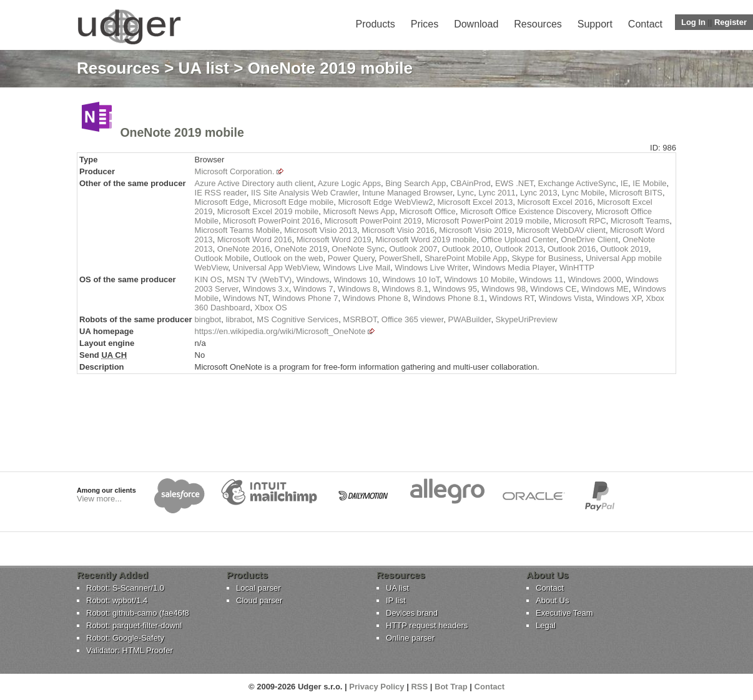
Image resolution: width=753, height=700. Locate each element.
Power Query (351, 258)
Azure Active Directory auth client (254, 183)
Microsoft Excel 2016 (555, 202)
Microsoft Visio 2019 (475, 230)
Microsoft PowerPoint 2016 (271, 221)
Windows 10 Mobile (479, 279)
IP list (396, 600)
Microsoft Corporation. (235, 171)
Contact (645, 24)
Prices (425, 24)
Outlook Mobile (222, 258)
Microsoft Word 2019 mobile (426, 239)
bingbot (208, 319)
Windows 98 (504, 289)
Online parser (410, 638)
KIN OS (209, 279)
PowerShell (400, 258)
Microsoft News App (359, 211)
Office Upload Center (518, 239)
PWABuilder (469, 319)
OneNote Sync (358, 249)
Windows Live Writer (431, 268)
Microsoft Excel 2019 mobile (268, 211)
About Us (552, 600)
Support (595, 24)
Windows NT (245, 298)
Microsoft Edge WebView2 (385, 202)
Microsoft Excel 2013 (475, 202)
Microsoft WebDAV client (561, 230)
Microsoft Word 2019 (334, 239)
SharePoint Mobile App (466, 258)
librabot (239, 319)
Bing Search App (416, 183)
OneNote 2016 (244, 249)
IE (624, 183)
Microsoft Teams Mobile (237, 230)
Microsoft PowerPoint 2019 (373, 221)
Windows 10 (356, 279)
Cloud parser (259, 600)
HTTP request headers (427, 625)
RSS (419, 687)
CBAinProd (470, 183)
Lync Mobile (583, 193)
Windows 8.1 (405, 289)
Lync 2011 (497, 193)
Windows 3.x (266, 289)
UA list (204, 68)
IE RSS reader (221, 193)
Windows (313, 279)
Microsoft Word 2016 (255, 239)
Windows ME (605, 289)
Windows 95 (455, 289)
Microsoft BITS (636, 193)
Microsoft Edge (222, 202)
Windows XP (619, 298)
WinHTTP (577, 268)
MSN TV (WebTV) (259, 279)
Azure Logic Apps (349, 183)
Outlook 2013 (519, 249)
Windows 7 (313, 289)
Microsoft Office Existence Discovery (526, 211)
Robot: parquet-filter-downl (134, 625)
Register (731, 22)
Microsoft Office (428, 211)
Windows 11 (541, 279)
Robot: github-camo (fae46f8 (138, 613)
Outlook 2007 (413, 249)
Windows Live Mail (357, 268)
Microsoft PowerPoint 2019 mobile (487, 221)
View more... (99, 499)
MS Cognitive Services (298, 319)
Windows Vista (565, 298)
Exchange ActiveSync (577, 183)
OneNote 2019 (301, 249)
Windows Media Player (514, 268)
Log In (693, 22)
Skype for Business (546, 258)
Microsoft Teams (640, 221)
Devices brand (412, 613)
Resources (538, 24)
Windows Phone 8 (376, 298)
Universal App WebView (276, 268)
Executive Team (564, 613)
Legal (546, 625)
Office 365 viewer (412, 319)
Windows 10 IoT (411, 279)
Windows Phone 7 (306, 298)
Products (376, 24)
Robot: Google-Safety (125, 638)
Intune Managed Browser (407, 193)
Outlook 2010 (466, 249)
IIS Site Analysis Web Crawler (304, 193)
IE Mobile (649, 183)
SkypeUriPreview (527, 319)
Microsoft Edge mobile (294, 202)
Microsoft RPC (580, 221)
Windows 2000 (594, 279)
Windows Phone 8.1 (449, 298)
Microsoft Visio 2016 (398, 230)
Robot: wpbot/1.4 (117, 600)
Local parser (258, 588)
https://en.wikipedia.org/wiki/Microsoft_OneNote (280, 331)
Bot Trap (451, 687)
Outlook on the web (288, 258)
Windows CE (553, 289)
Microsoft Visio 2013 (321, 230)
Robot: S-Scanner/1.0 (125, 588)
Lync (465, 193)
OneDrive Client (589, 239)
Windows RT (511, 298)
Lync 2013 (539, 193)
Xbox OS (271, 308)
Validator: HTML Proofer (130, 650)
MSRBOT (360, 319)
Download (476, 24)
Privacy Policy (376, 687)
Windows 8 (358, 289)
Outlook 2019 (624, 249)
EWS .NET (514, 183)
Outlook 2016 (572, 249)
